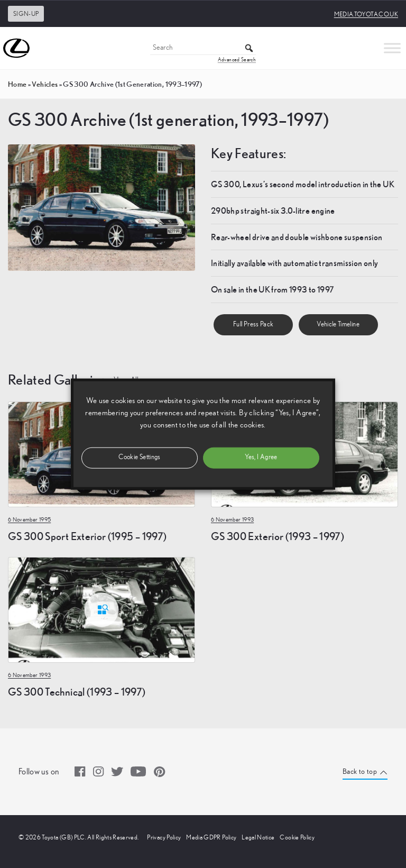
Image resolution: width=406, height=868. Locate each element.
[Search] (203, 48)
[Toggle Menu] (392, 48)
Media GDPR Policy (211, 837)
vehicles (45, 84)
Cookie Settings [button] (139, 457)
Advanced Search (237, 60)
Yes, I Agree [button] (261, 457)
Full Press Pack (253, 325)
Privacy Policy (164, 837)
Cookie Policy (297, 837)
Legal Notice (258, 837)
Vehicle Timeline (338, 325)
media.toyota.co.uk (366, 14)
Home (17, 84)
